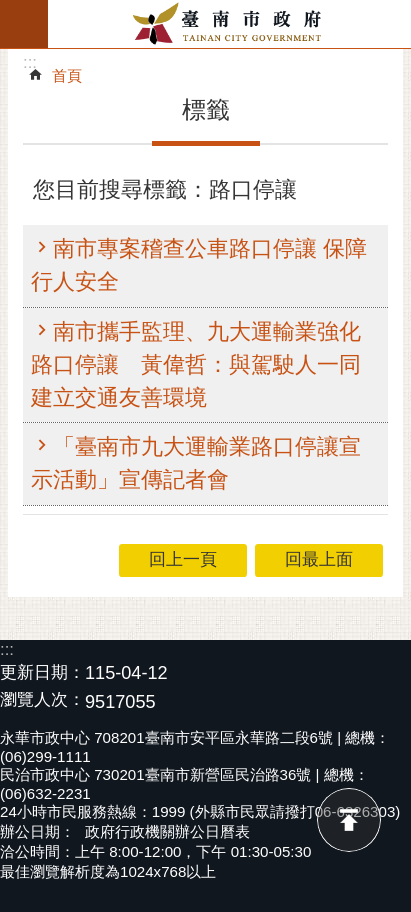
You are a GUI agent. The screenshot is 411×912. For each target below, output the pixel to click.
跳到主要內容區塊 (10, 10)
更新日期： (42, 672)
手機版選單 (24, 24)
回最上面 (349, 820)
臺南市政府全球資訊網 (229, 24)
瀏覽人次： (42, 700)
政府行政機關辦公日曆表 (167, 831)
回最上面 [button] (319, 559)
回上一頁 (183, 559)
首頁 (67, 75)
